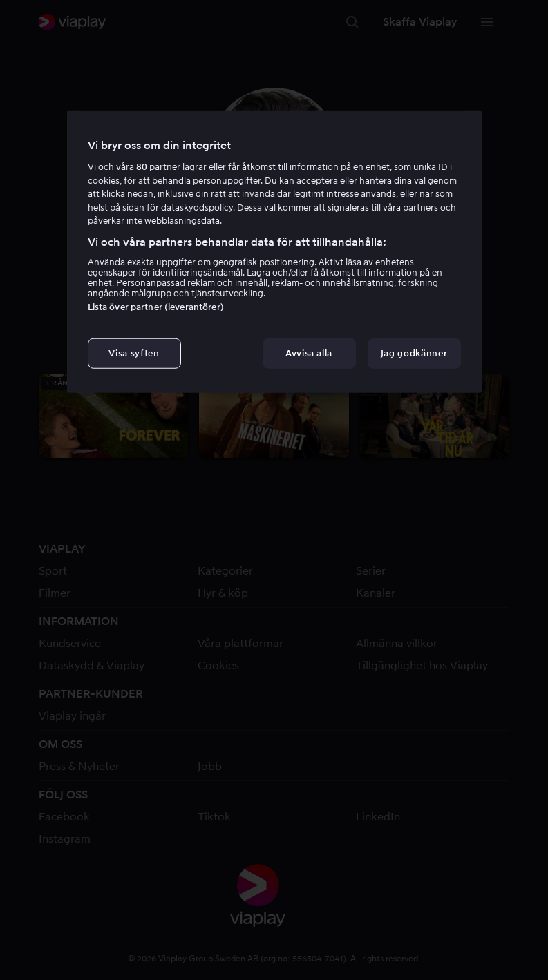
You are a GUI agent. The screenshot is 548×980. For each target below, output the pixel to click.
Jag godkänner (414, 353)
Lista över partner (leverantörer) (156, 307)
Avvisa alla (309, 353)
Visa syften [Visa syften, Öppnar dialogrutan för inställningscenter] (134, 353)
